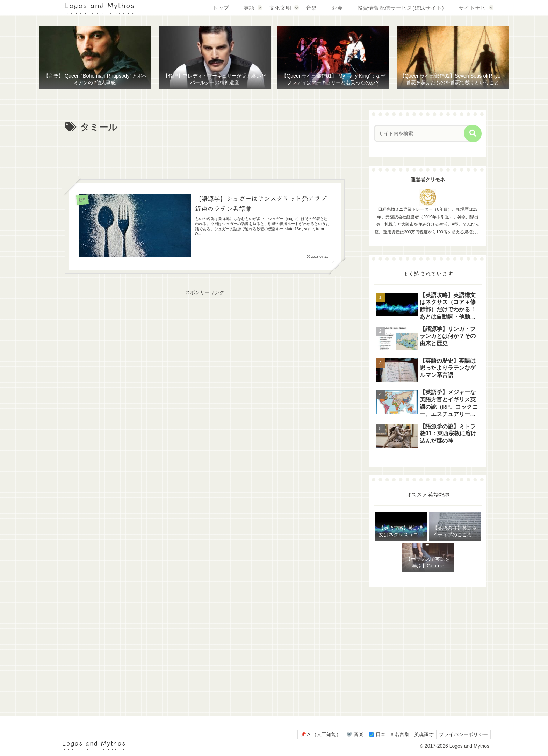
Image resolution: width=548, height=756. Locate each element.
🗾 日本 (369, 734)
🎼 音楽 (345, 734)
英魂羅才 (421, 734)
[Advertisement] (205, 155)
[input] (423, 133)
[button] (473, 133)
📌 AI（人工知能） (308, 734)
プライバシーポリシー (462, 734)
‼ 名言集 (394, 734)
